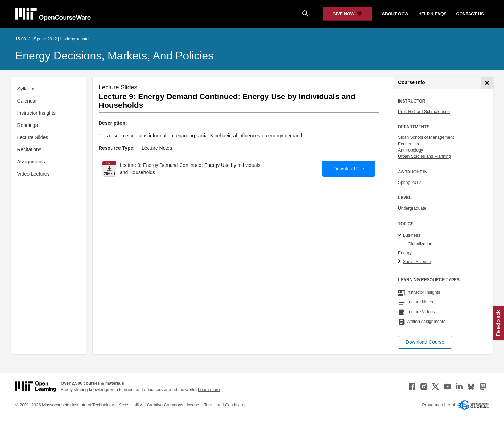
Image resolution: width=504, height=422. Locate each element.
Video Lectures (34, 174)
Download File (349, 169)
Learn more (209, 390)
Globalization (420, 244)
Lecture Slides (33, 137)
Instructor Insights (37, 113)
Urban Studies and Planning (425, 156)
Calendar (27, 101)
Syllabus (27, 89)
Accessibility (130, 405)
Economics (408, 144)
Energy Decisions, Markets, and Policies (114, 56)
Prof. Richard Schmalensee (424, 112)
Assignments (31, 162)
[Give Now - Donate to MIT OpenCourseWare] (348, 14)
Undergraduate (412, 208)
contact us (470, 14)
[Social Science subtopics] (400, 262)
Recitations (29, 149)
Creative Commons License (173, 405)
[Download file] (109, 169)
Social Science (417, 262)
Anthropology (411, 150)
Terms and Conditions (224, 405)
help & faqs (432, 14)
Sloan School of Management (426, 137)
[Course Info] (487, 83)
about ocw (395, 14)
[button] (425, 342)
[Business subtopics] (400, 235)
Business (412, 235)
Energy (405, 253)
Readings (28, 125)
